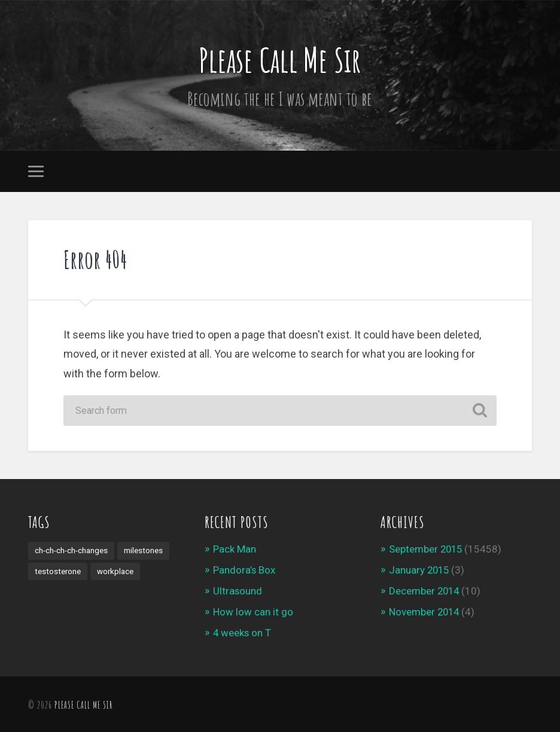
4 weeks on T (243, 631)
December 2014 (425, 590)
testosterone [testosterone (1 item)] (58, 571)
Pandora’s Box (244, 570)
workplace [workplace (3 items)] (116, 571)
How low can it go (253, 611)
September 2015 (427, 549)
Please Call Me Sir (280, 59)
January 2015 (420, 570)
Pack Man (235, 549)
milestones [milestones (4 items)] (143, 550)
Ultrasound (238, 590)
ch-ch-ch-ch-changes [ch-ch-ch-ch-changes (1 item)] (71, 550)
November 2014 (425, 611)
